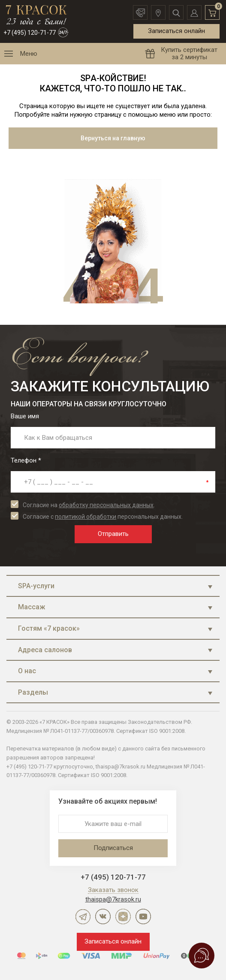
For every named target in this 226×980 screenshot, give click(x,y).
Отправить (113, 534)
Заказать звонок (113, 890)
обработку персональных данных (106, 505)
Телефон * (26, 460)
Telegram (83, 916)
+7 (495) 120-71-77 (30, 33)
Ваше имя (25, 416)
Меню (29, 54)
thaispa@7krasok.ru (113, 899)
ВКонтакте (103, 916)
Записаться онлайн (176, 31)
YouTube (143, 916)
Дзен (123, 916)
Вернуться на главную (113, 138)
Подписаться (113, 848)
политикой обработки (86, 517)
